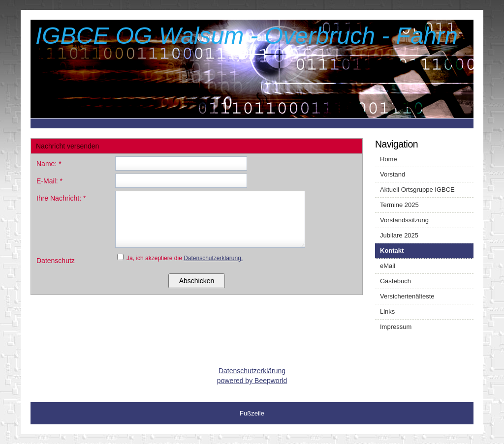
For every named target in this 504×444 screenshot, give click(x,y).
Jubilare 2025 (399, 235)
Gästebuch (395, 281)
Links (387, 311)
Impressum (396, 327)
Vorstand (393, 174)
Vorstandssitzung (404, 220)
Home (389, 159)
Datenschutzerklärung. (213, 258)
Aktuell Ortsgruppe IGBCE (417, 190)
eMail (388, 266)
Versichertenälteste (407, 296)
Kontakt (392, 251)
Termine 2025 (399, 205)
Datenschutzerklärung (252, 371)
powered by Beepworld (252, 381)
